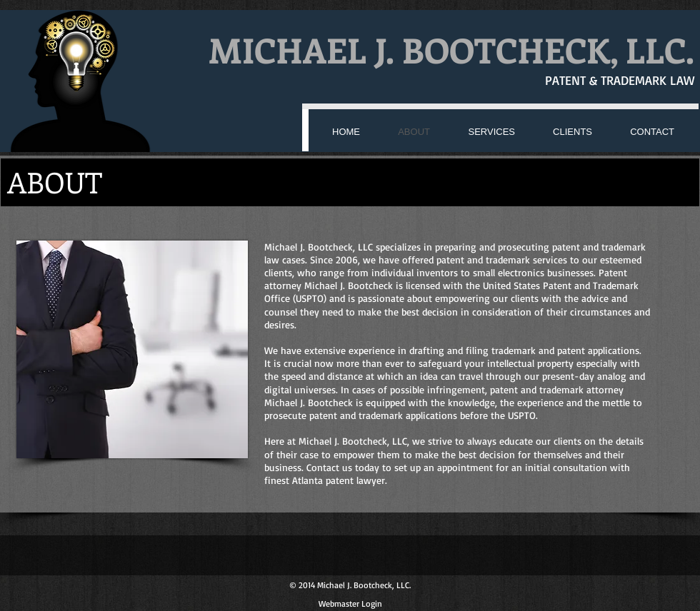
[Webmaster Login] (350, 604)
